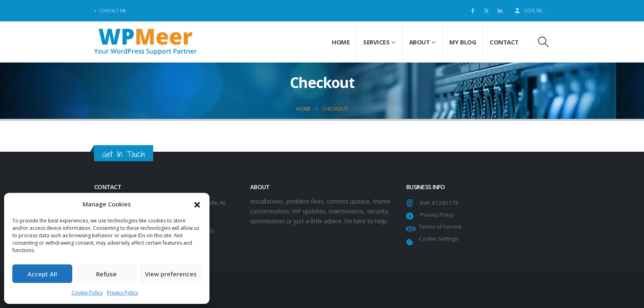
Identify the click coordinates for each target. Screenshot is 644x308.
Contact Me (110, 10)
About (420, 42)
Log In (528, 10)
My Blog (463, 42)
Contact (504, 42)
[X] (486, 11)
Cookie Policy (87, 293)
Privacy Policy (122, 293)
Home (341, 42)
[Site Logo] (145, 42)
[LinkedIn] (500, 11)
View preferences (171, 274)
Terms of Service (439, 227)
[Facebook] (473, 11)
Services (376, 42)
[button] (197, 204)
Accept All (42, 274)
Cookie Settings (437, 239)
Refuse (106, 274)
